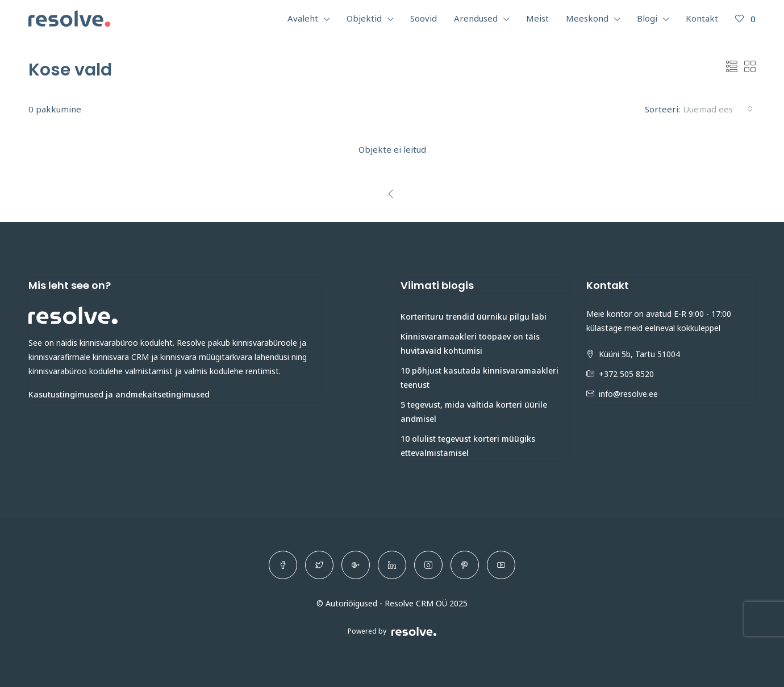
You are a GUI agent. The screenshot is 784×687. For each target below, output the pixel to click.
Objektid (364, 18)
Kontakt (702, 18)
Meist (537, 18)
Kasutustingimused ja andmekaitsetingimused (119, 394)
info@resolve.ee (628, 394)
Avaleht (303, 18)
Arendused (476, 18)
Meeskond (587, 18)
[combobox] (718, 109)
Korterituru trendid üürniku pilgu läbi (474, 317)
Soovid (424, 18)
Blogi (647, 18)
